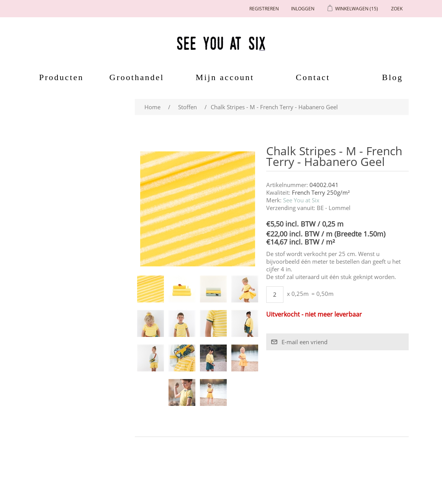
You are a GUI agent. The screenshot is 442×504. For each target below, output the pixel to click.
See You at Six (301, 200)
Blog (392, 77)
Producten (59, 77)
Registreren (264, 9)
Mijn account (225, 77)
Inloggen (303, 9)
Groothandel (137, 77)
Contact (313, 77)
